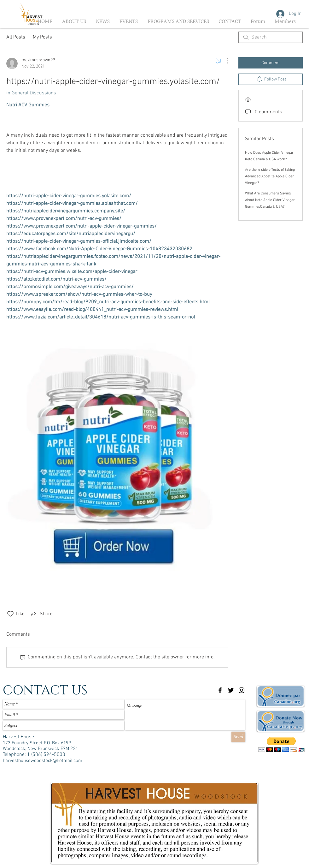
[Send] (238, 737)
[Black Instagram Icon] (242, 690)
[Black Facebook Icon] (220, 690)
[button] (281, 744)
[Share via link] (41, 614)
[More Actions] (224, 61)
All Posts (16, 37)
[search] (271, 37)
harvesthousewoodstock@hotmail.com (43, 761)
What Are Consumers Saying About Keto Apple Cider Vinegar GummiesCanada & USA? (270, 200)
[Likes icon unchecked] (10, 614)
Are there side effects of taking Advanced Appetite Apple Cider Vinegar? (270, 176)
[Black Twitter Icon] (231, 690)
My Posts (42, 37)
